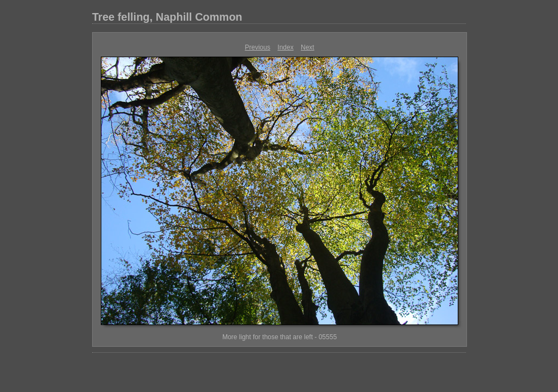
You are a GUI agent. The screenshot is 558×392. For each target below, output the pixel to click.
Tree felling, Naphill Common (167, 17)
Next (308, 47)
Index (285, 47)
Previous (257, 47)
